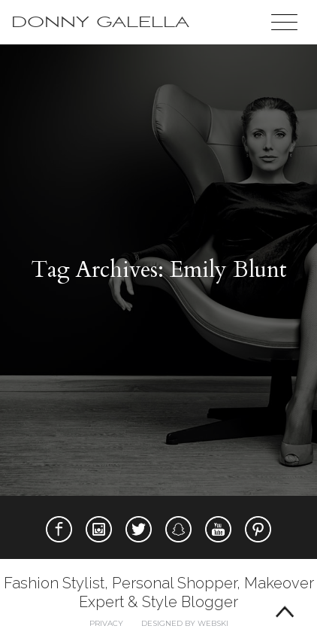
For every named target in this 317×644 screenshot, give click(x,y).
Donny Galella (100, 22)
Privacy (106, 623)
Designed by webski (185, 623)
